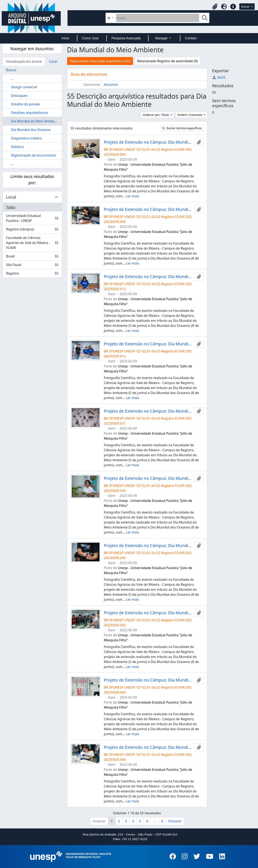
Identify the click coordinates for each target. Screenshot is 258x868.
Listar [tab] (53, 61)
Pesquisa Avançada (126, 38)
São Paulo (32, 266)
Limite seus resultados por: (32, 180)
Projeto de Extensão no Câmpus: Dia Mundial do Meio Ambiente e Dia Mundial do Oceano (148, 142)
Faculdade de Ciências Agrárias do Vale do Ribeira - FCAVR (32, 243)
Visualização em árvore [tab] (24, 61)
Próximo (175, 821)
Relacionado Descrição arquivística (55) (100, 61)
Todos (11, 207)
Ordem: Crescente (190, 115)
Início (65, 38)
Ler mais (133, 196)
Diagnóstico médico (26, 138)
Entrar (246, 7)
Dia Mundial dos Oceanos (31, 130)
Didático (17, 147)
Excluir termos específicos (182, 128)
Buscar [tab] (11, 70)
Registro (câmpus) (32, 230)
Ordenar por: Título (156, 115)
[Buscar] (158, 18)
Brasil (32, 257)
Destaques (19, 96)
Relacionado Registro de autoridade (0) (168, 61)
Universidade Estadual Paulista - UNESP (32, 218)
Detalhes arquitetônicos (30, 113)
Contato (191, 38)
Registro (32, 274)
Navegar (162, 38)
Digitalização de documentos (34, 155)
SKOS (219, 77)
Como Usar (90, 38)
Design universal (24, 87)
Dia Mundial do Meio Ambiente (35, 121)
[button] (215, 7)
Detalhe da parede (25, 104)
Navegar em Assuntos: (32, 49)
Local (11, 197)
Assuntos (111, 85)
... (12, 78)
